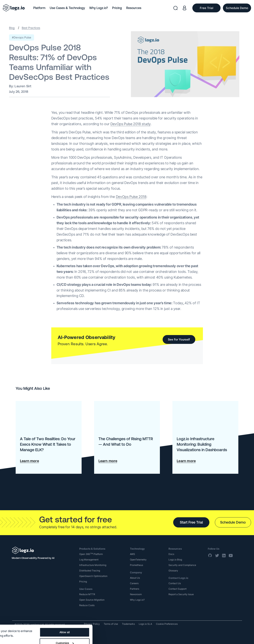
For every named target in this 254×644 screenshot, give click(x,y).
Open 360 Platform (91, 554)
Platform (39, 8)
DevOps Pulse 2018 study (130, 124)
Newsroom (136, 594)
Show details (12, 625)
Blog (12, 28)
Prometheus (136, 565)
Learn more (29, 461)
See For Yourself (179, 339)
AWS (132, 554)
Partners (135, 589)
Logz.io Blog (175, 560)
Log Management (89, 560)
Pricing (117, 8)
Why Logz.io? (99, 8)
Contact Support (177, 589)
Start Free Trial (191, 522)
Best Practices (31, 28)
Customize (148, 626)
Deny (148, 636)
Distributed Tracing (90, 571)
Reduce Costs (87, 605)
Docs (171, 554)
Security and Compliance (182, 565)
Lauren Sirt (23, 86)
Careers (134, 583)
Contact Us (175, 583)
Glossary (173, 571)
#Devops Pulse (22, 37)
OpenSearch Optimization (93, 576)
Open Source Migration (92, 600)
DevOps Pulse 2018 (131, 197)
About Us (135, 578)
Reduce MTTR (87, 594)
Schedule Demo (233, 522)
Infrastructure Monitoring (93, 565)
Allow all (148, 615)
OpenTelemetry (138, 560)
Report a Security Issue (181, 594)
